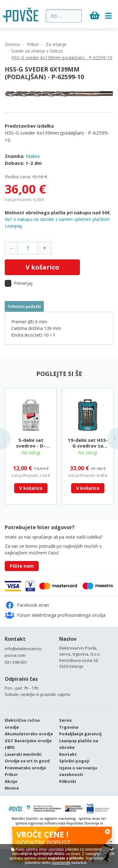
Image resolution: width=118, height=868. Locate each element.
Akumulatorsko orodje (29, 734)
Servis (65, 720)
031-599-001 (16, 662)
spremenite (61, 863)
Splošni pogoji (74, 761)
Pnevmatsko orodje (25, 768)
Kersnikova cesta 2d (79, 660)
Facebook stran (27, 605)
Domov (12, 44)
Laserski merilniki (23, 754)
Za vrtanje (56, 44)
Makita (33, 156)
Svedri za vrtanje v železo (37, 51)
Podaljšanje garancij (80, 734)
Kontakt (15, 639)
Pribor (33, 44)
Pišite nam (22, 566)
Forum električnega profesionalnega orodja (55, 615)
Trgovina (69, 727)
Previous (5, 439)
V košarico (42, 267)
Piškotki (68, 781)
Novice (12, 788)
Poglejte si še (59, 374)
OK (112, 852)
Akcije (11, 781)
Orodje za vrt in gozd (27, 761)
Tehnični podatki (24, 306)
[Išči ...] (64, 16)
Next (113, 439)
